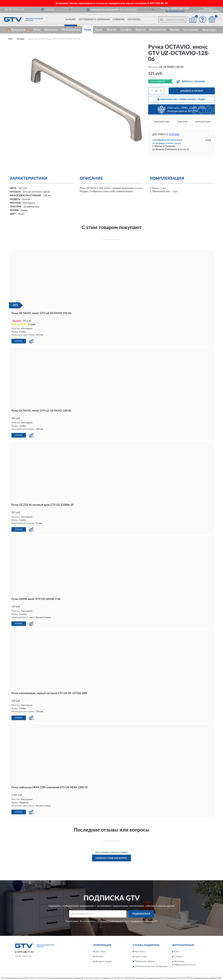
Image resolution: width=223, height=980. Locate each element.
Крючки (175, 30)
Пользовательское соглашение (151, 965)
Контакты (134, 20)
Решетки (141, 30)
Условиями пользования (142, 920)
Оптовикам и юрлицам (94, 20)
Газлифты (126, 30)
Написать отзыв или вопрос (111, 857)
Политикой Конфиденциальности (113, 920)
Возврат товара (104, 960)
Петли (37, 30)
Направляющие (71, 30)
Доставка (100, 950)
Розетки (112, 30)
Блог (177, 950)
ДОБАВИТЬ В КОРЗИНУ (192, 91)
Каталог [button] (71, 20)
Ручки (88, 30)
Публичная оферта (145, 960)
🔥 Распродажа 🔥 (18, 30)
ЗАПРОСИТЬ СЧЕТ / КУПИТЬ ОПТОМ (181, 99)
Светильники (191, 30)
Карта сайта (141, 955)
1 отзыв (32, 324)
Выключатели (158, 30)
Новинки (119, 20)
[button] (175, 11)
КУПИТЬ (19, 341)
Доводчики (51, 30)
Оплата (99, 955)
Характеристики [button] (161, 122)
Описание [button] (182, 122)
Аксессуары (209, 30)
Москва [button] (174, 134)
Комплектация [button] (203, 122)
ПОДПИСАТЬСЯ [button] (141, 913)
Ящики (99, 30)
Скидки (178, 955)
